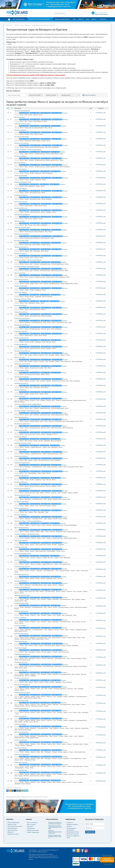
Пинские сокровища (20, 130)
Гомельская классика (21, 202)
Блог (74, 19)
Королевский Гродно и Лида (23, 182)
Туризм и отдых (12, 824)
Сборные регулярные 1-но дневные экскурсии (55, 823)
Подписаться (90, 832)
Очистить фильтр (89, 95)
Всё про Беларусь (19, 19)
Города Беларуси (12, 828)
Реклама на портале (73, 834)
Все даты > (65, 113)
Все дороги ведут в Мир (21, 137)
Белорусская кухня (13, 834)
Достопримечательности (15, 826)
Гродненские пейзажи (21, 195)
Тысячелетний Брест (21, 156)
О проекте (103, 19)
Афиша (94, 19)
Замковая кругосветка (21, 247)
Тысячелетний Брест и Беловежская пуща (27, 266)
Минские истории (20, 117)
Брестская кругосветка (21, 279)
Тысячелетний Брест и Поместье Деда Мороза (28, 150)
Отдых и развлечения (62, 19)
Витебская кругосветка (21, 338)
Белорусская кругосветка (22, 325)
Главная (10, 25)
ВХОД (97, 14)
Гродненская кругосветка (22, 318)
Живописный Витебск (21, 176)
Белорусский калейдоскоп (22, 111)
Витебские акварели (21, 169)
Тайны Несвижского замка (22, 124)
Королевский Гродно (21, 189)
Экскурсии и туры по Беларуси (39, 19)
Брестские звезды (20, 163)
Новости (81, 19)
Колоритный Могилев (21, 208)
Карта (88, 19)
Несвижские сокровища (22, 143)
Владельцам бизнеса (73, 832)
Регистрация (104, 14)
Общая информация (13, 822)
